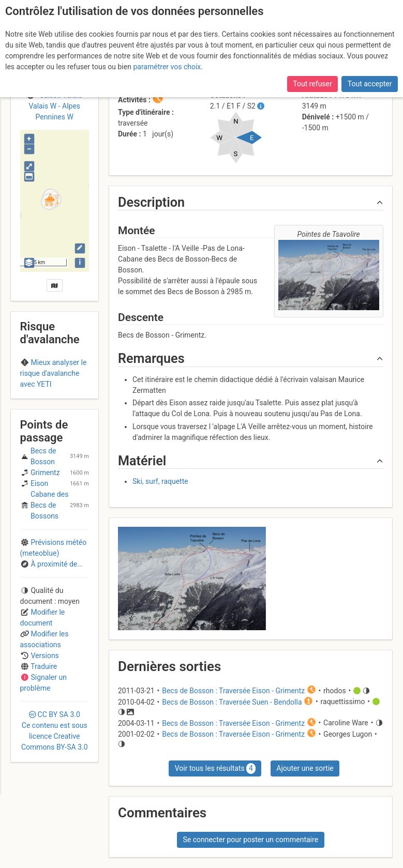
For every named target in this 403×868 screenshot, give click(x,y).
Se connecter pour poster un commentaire (250, 840)
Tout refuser (312, 84)
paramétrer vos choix (167, 67)
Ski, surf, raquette (160, 481)
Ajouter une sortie (305, 768)
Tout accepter (370, 84)
